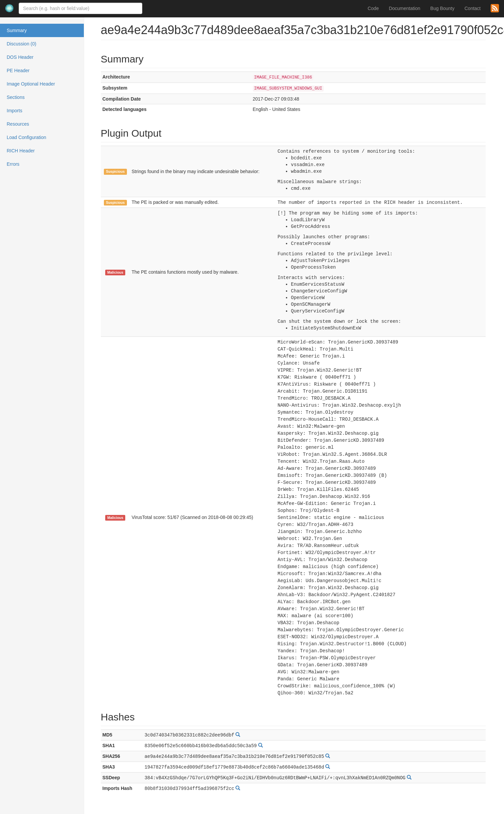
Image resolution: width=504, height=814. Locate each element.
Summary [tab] (17, 30)
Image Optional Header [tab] (31, 84)
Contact (473, 8)
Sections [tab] (16, 97)
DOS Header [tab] (20, 57)
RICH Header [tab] (21, 151)
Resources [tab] (18, 124)
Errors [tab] (13, 164)
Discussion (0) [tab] (22, 44)
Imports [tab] (15, 111)
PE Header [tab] (18, 71)
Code (373, 8)
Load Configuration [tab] (26, 137)
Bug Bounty (442, 8)
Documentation (404, 8)
